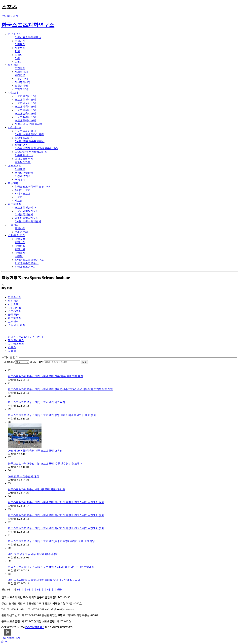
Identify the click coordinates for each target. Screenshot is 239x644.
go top (5, 641)
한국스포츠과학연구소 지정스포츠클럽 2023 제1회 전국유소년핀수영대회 (51, 567)
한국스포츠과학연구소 (28, 25)
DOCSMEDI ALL (35, 627)
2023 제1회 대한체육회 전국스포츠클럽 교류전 (35, 451)
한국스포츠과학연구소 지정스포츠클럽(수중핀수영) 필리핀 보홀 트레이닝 (51, 541)
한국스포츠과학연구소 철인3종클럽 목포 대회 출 (37, 489)
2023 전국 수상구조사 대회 (24, 476)
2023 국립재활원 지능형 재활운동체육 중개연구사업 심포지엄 (44, 580)
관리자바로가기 (11, 638)
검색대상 (9, 362)
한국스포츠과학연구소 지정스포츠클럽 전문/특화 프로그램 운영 (45, 376)
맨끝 (59, 590)
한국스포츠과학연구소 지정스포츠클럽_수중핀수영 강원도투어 (45, 464)
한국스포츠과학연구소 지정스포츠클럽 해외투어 (37, 402)
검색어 (37, 362)
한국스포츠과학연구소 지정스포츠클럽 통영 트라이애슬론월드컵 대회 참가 (52, 415)
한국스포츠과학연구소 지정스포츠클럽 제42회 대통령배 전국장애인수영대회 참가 (56, 502)
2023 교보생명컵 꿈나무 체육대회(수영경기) (34, 554)
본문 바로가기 (10, 16)
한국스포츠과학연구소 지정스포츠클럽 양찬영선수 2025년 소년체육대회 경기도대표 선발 (60, 389)
